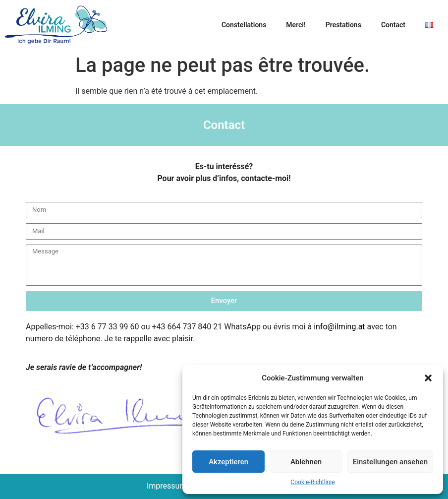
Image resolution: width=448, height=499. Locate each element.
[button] (428, 378)
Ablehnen (306, 462)
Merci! (296, 25)
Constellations (244, 25)
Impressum (167, 486)
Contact (393, 25)
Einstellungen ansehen (390, 462)
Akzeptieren (228, 462)
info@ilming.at (339, 327)
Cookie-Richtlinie (312, 482)
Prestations (343, 25)
